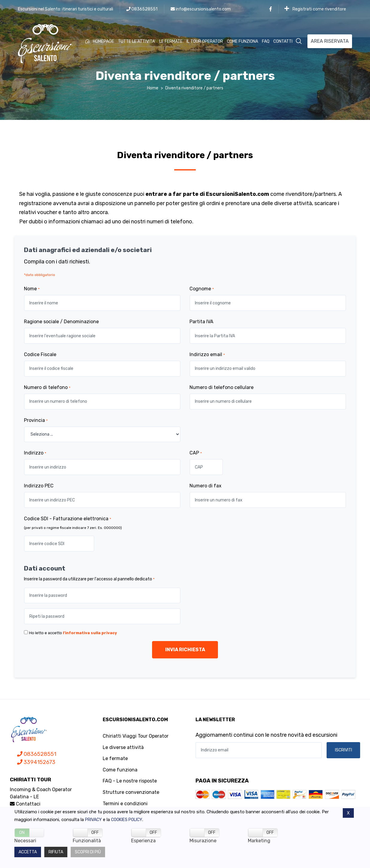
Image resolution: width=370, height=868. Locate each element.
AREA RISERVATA (330, 41)
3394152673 (36, 762)
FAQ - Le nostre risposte (130, 781)
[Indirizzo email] (259, 750)
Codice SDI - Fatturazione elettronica (68, 519)
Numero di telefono (47, 387)
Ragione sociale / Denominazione (61, 322)
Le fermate (115, 758)
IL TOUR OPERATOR (205, 41)
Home (153, 88)
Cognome (202, 289)
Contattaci (25, 804)
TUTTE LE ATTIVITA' (137, 41)
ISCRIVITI (344, 750)
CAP (196, 453)
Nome (32, 289)
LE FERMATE (171, 41)
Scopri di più (88, 852)
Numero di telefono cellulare (222, 387)
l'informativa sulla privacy (90, 633)
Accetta (28, 852)
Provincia (36, 420)
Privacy (93, 820)
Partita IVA (201, 322)
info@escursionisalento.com (201, 9)
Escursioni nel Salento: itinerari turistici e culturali (66, 9)
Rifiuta (56, 852)
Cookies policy (127, 820)
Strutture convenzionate (131, 792)
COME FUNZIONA (242, 41)
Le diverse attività (123, 747)
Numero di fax (206, 486)
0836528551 (142, 9)
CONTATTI (283, 41)
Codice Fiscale (40, 354)
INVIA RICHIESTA (185, 650)
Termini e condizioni (125, 804)
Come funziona (120, 770)
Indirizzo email (207, 354)
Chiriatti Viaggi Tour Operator (136, 736)
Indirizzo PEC (39, 486)
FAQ (266, 41)
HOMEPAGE (100, 41)
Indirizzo (35, 453)
